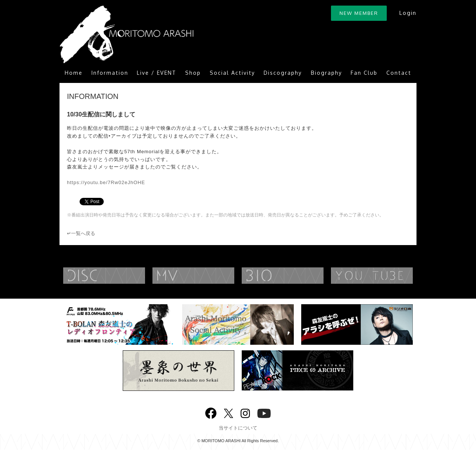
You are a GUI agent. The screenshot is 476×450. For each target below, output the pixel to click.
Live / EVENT (157, 73)
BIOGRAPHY (297, 276)
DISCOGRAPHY (119, 276)
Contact (399, 73)
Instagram (245, 413)
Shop (193, 73)
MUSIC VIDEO (208, 276)
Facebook (211, 412)
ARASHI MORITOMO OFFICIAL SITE (126, 34)
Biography (327, 73)
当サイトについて (238, 428)
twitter (229, 413)
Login (408, 13)
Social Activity (232, 73)
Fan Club (364, 73)
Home (74, 73)
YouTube (387, 276)
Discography (283, 73)
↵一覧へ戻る (81, 233)
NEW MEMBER (359, 13)
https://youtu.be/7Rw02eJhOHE (106, 182)
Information (110, 73)
